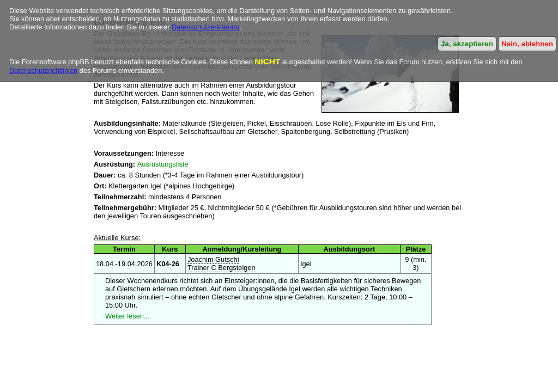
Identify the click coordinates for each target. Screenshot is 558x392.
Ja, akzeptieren (467, 44)
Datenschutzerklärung (205, 27)
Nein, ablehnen (527, 44)
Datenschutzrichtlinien (43, 71)
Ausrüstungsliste (163, 164)
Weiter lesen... (128, 316)
